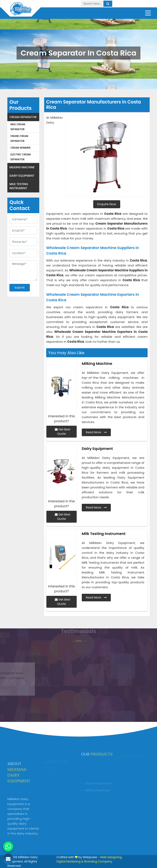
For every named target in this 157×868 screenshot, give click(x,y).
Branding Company (98, 861)
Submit (20, 288)
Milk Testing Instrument (19, 186)
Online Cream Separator (19, 138)
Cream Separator (23, 117)
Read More (96, 432)
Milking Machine (22, 167)
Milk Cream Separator (18, 127)
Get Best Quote (63, 432)
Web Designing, (111, 857)
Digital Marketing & (70, 861)
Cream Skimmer (20, 148)
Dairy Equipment (22, 176)
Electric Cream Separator (21, 157)
